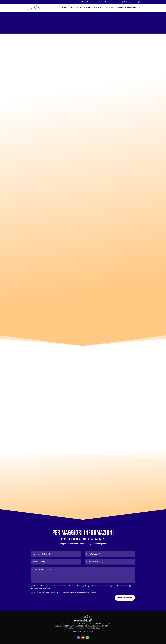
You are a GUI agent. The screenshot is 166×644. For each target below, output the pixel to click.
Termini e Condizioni (93, 628)
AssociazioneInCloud (63, 624)
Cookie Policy (81, 628)
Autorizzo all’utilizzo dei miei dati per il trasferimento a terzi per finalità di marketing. (64, 593)
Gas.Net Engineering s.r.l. (87, 624)
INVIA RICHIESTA (125, 597)
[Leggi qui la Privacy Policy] (41, 588)
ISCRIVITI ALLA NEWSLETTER (83, 632)
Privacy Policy (71, 628)
